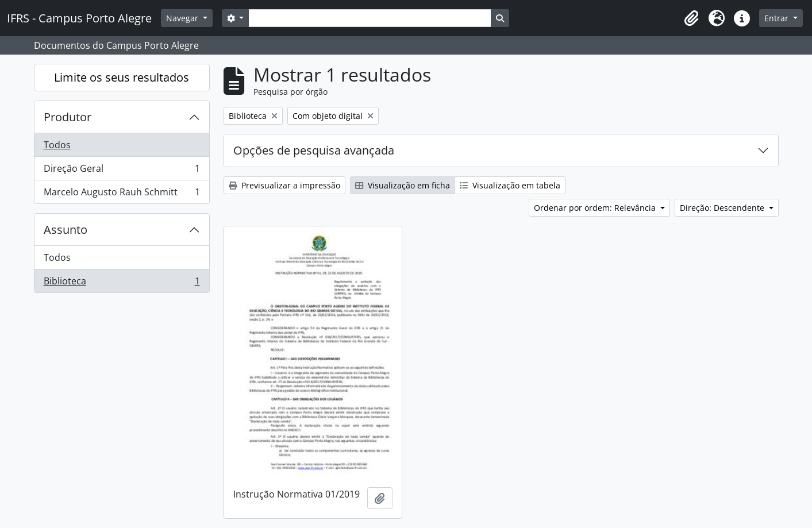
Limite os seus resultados (122, 77)
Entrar (778, 18)
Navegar (183, 18)
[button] (691, 18)
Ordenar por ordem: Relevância (596, 208)
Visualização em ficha (403, 185)
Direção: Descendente (723, 208)
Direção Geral (122, 171)
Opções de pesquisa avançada (314, 150)
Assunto (66, 230)
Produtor (68, 117)
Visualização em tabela (510, 185)
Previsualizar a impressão (284, 185)
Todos (57, 145)
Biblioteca (122, 283)
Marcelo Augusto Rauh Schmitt (122, 194)
